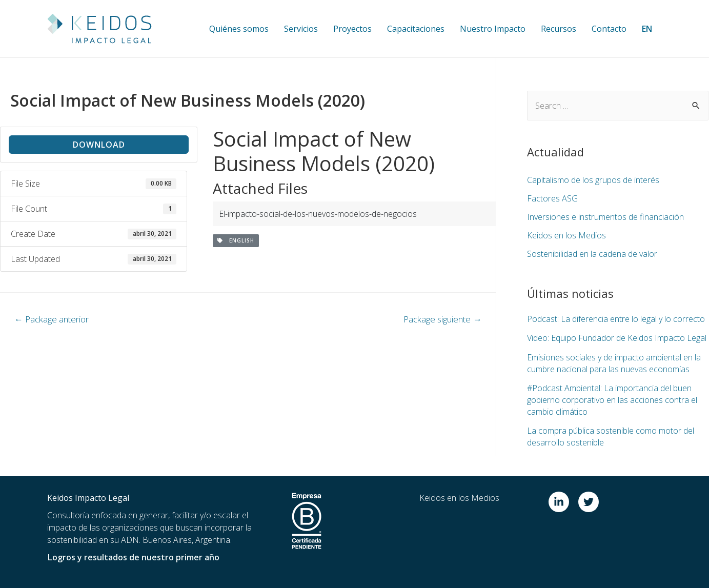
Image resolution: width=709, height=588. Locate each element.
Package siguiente (442, 319)
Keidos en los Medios (566, 235)
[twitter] (590, 501)
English (236, 240)
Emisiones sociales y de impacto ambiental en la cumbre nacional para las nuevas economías (614, 362)
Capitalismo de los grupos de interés (593, 180)
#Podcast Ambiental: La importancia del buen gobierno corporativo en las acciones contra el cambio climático (612, 399)
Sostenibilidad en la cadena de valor (592, 254)
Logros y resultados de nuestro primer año (133, 556)
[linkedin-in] (562, 501)
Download (99, 145)
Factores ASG (552, 198)
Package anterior (52, 319)
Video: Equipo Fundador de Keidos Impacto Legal (617, 338)
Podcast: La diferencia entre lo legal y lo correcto (616, 319)
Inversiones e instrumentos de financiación (605, 217)
